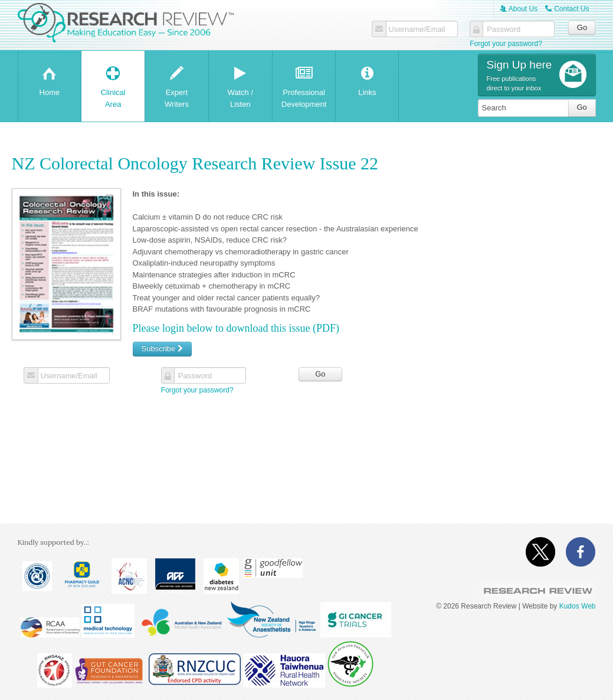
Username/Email (417, 30)
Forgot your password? (506, 44)
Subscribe (162, 349)
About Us (519, 9)
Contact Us (567, 9)
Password (504, 30)
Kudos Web (578, 606)
